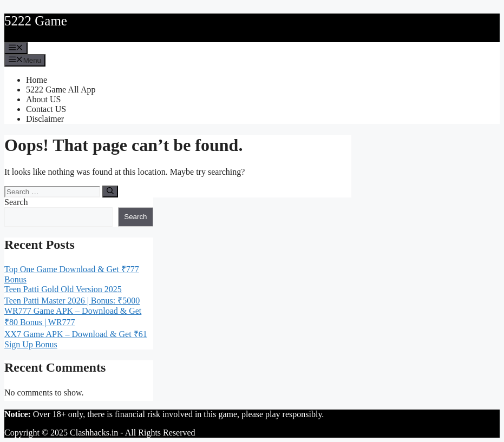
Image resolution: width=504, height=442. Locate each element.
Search (16, 202)
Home (37, 80)
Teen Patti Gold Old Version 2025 (63, 289)
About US (43, 99)
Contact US (46, 109)
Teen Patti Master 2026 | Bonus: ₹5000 (72, 301)
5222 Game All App (61, 90)
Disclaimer (45, 119)
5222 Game (36, 21)
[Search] (110, 192)
